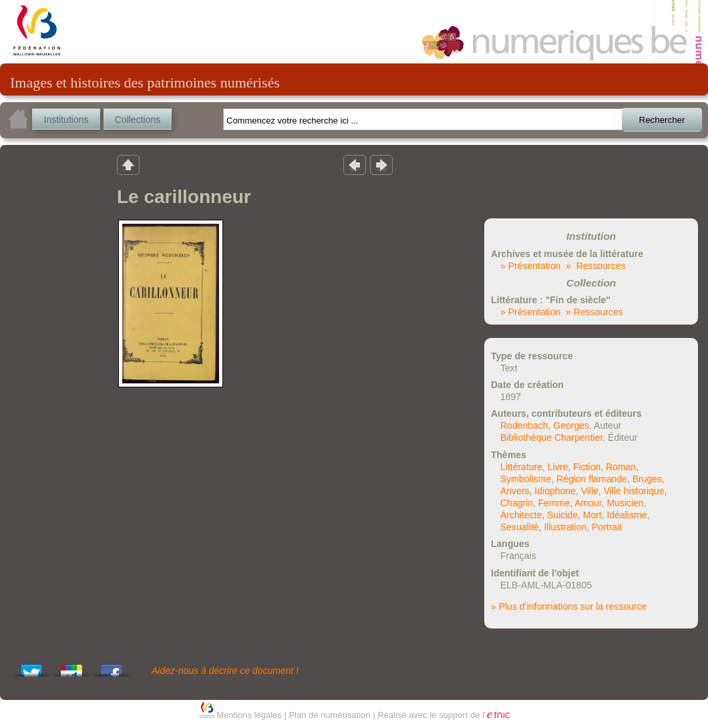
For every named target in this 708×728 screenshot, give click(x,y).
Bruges (647, 479)
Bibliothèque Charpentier (551, 437)
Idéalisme (627, 515)
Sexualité (520, 527)
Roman (621, 467)
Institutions (66, 120)
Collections (138, 120)
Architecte (521, 515)
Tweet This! (31, 667)
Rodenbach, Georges (545, 425)
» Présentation (530, 266)
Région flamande (592, 479)
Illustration (565, 527)
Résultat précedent (355, 164)
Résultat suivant (381, 164)
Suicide (562, 515)
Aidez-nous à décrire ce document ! (225, 671)
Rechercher (662, 120)
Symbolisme (526, 479)
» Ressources (595, 266)
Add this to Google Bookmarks (71, 667)
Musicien (626, 503)
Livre (558, 467)
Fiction (587, 467)
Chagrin (517, 503)
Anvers (515, 491)
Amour (588, 503)
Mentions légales (249, 715)
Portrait (607, 527)
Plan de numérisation (329, 715)
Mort (592, 515)
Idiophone (555, 491)
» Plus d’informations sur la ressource (569, 606)
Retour (128, 164)
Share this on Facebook (112, 667)
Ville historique (634, 491)
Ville (590, 491)
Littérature (521, 467)
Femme (554, 503)
